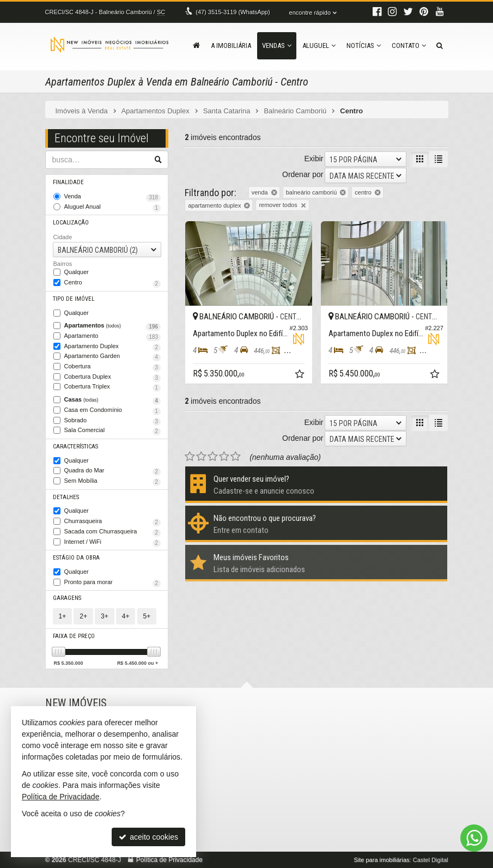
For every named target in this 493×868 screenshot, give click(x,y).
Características (75, 447)
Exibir (314, 159)
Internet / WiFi (113, 543)
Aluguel (319, 45)
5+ (147, 616)
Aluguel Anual (113, 208)
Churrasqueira (113, 522)
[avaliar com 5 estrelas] (236, 457)
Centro (113, 283)
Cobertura (113, 367)
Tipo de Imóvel (74, 299)
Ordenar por (303, 174)
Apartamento (113, 337)
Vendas (277, 45)
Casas (113, 400)
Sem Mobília (113, 482)
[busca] (440, 46)
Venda (113, 197)
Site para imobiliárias (381, 860)
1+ (63, 616)
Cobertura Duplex (113, 378)
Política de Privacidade (169, 860)
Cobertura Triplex (113, 387)
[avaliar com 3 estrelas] (213, 457)
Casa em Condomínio (113, 411)
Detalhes (66, 497)
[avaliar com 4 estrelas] (224, 457)
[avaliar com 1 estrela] (190, 457)
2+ (83, 616)
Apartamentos (113, 326)
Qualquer (77, 272)
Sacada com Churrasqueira (113, 532)
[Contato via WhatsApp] (474, 838)
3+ (105, 616)
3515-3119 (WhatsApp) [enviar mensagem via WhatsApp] (233, 12)
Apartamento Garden (113, 357)
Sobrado (113, 421)
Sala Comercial (113, 431)
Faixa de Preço (74, 636)
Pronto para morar (113, 583)
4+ (126, 616)
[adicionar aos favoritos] (301, 375)
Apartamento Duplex (113, 347)
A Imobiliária (231, 45)
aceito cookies (148, 837)
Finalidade (68, 182)
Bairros (63, 264)
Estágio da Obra (76, 558)
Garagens (67, 598)
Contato (409, 45)
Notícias (364, 45)
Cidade (63, 237)
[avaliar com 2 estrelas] (201, 457)
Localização (71, 223)
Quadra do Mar (113, 471)
